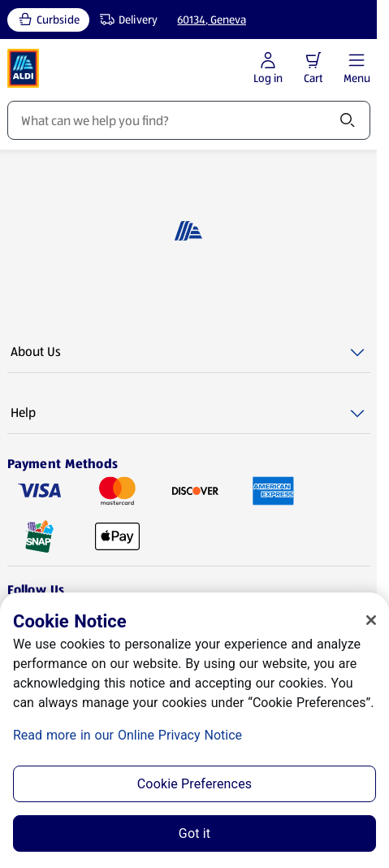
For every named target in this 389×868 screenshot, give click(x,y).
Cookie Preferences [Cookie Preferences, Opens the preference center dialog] (194, 784)
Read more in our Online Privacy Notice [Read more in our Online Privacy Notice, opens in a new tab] (128, 735)
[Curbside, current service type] (48, 20)
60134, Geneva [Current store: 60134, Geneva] (212, 20)
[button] (313, 60)
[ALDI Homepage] (24, 68)
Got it (194, 833)
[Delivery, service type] (125, 20)
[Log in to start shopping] (268, 69)
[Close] (371, 620)
